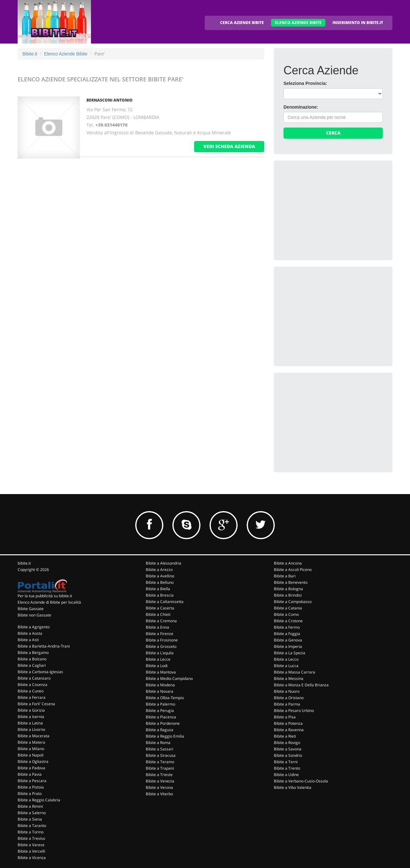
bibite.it (24, 563)
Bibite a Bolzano (32, 659)
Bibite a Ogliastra (33, 761)
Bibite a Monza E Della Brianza (301, 685)
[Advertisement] (332, 210)
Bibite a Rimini (30, 806)
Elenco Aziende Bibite (66, 54)
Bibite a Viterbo (159, 794)
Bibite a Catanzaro (34, 678)
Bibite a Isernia (31, 717)
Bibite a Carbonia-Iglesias (40, 672)
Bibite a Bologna (288, 589)
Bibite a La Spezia (290, 653)
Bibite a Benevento (291, 582)
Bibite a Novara (160, 691)
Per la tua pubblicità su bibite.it (45, 596)
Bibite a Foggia (287, 634)
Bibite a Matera (31, 742)
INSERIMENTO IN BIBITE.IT (358, 23)
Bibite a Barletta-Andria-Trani (44, 646)
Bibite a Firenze (160, 634)
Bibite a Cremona (161, 621)
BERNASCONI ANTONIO (110, 100)
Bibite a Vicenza (32, 858)
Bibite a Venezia (160, 781)
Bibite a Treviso (31, 838)
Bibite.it (30, 54)
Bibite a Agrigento (34, 627)
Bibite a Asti (28, 640)
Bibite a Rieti (285, 736)
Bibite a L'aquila (160, 653)
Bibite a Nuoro (287, 691)
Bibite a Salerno (32, 813)
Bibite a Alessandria (164, 563)
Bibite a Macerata (33, 736)
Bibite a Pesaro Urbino (294, 711)
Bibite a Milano (31, 749)
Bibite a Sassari (160, 749)
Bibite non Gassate (34, 615)
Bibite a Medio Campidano (169, 678)
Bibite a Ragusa (160, 730)
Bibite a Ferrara (32, 697)
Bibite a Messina (289, 678)
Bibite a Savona (288, 749)
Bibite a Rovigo (287, 743)
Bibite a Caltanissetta (165, 602)
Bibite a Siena (30, 819)
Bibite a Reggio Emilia (165, 736)
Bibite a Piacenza (161, 717)
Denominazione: (301, 107)
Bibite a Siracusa (161, 755)
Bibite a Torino (31, 832)
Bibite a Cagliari (32, 665)
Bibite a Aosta (30, 633)
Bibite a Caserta (160, 608)
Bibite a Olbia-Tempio (165, 698)
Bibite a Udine (286, 775)
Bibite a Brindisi (288, 595)
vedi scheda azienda (229, 146)
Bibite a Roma (158, 743)
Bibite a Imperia (288, 646)
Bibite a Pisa (285, 717)
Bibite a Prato (30, 794)
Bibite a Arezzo (159, 570)
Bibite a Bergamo (33, 653)
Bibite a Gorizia (31, 710)
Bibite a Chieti (158, 614)
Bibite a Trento (287, 768)
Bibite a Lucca (286, 666)
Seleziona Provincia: (305, 83)
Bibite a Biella (158, 589)
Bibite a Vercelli (31, 851)
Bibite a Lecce (158, 659)
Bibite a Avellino (160, 576)
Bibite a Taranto (32, 826)
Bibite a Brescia (160, 595)
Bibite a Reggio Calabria (39, 800)
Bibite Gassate (31, 609)
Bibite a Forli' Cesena (36, 704)
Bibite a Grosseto (161, 646)
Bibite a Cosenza (33, 685)
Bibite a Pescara (32, 781)
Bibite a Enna (157, 627)
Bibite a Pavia (30, 774)
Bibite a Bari (285, 576)
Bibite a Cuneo (31, 691)
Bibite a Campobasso (293, 602)
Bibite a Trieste (159, 775)
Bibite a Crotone (288, 621)
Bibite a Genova (288, 640)
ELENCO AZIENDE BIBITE (298, 23)
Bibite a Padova (31, 768)
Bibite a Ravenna (289, 730)
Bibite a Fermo (287, 627)
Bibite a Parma (287, 704)
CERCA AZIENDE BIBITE (242, 23)
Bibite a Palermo (160, 704)
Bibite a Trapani (160, 768)
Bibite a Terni (286, 762)
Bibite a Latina (30, 723)
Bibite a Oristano (289, 698)
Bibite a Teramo (160, 762)
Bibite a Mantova (161, 672)
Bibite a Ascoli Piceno (293, 570)
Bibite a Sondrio (288, 755)
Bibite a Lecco (286, 659)
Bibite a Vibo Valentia (293, 787)
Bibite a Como (286, 614)
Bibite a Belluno (160, 582)
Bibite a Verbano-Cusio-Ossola (301, 781)
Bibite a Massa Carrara (295, 672)
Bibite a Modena (160, 685)
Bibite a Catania (288, 608)
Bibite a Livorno (31, 729)
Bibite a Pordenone (163, 723)
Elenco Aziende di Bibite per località (49, 602)
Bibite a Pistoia (31, 787)
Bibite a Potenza (288, 723)
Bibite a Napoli (31, 755)
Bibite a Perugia (160, 711)
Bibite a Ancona (288, 563)
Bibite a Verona (159, 787)
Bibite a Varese (31, 845)
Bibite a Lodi (157, 666)
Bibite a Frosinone (162, 640)
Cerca (333, 133)
